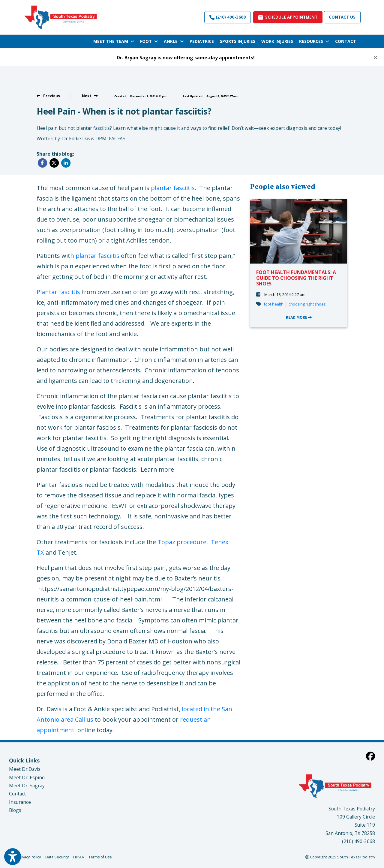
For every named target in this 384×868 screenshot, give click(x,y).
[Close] (376, 57)
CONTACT (346, 41)
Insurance (20, 802)
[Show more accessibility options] (13, 857)
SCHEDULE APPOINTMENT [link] (288, 17)
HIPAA (79, 857)
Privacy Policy (29, 857)
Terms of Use (100, 857)
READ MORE (299, 317)
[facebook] (370, 756)
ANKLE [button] (174, 41)
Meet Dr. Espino (27, 777)
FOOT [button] (149, 41)
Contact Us (342, 17)
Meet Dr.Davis (25, 769)
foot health (274, 304)
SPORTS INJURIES (238, 41)
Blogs (15, 810)
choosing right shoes (307, 304)
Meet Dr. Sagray (27, 786)
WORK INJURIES (277, 41)
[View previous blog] (48, 96)
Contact (17, 794)
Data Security (57, 857)
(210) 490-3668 (228, 17)
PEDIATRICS (202, 41)
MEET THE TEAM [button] (114, 41)
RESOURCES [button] (314, 41)
